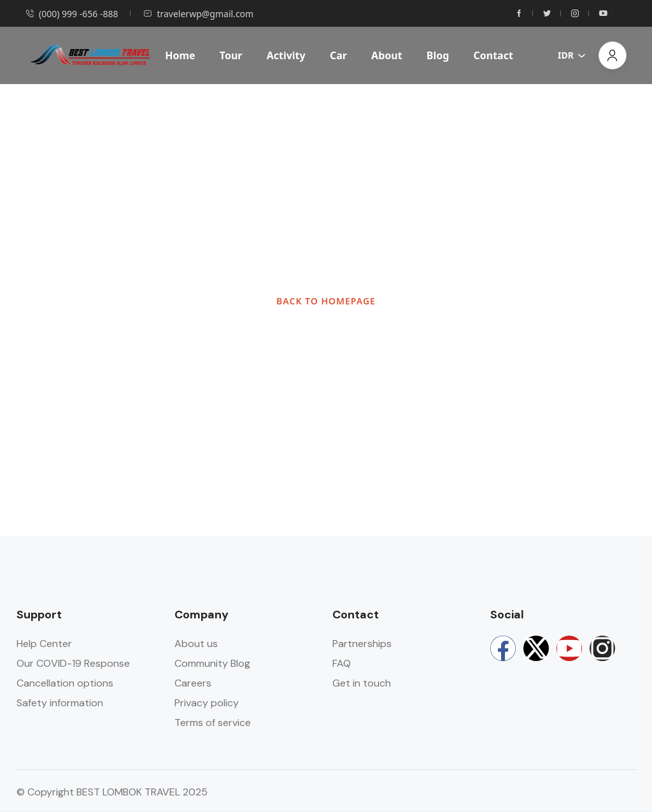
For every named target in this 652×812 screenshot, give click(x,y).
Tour (231, 55)
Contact (493, 55)
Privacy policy (207, 703)
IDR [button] (572, 55)
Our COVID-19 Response (73, 663)
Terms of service (213, 723)
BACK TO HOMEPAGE (326, 301)
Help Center (44, 644)
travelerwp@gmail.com (198, 14)
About (387, 55)
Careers (193, 683)
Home (180, 55)
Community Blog (212, 663)
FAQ (342, 663)
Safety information (60, 703)
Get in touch (362, 683)
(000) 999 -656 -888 (72, 14)
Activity (286, 55)
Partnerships (362, 644)
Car (338, 55)
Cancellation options (65, 683)
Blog (438, 55)
